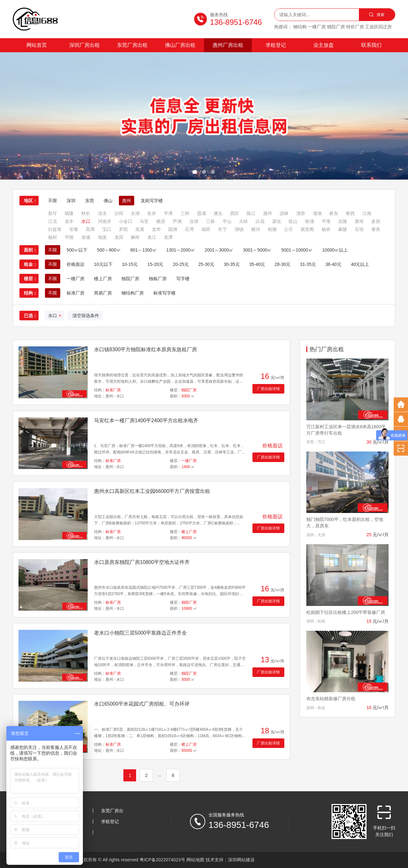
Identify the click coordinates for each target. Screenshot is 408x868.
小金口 (126, 221)
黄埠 (359, 221)
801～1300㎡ (144, 250)
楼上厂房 (103, 279)
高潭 (90, 229)
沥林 (284, 213)
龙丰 (69, 221)
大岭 (244, 221)
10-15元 (130, 264)
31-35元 (308, 264)
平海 (326, 221)
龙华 (156, 229)
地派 (102, 237)
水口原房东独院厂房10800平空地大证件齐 (142, 562)
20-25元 (181, 264)
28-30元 (282, 264)
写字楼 (183, 279)
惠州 (127, 201)
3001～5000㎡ (257, 250)
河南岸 (105, 221)
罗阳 (123, 229)
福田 (206, 229)
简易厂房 (103, 293)
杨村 (53, 237)
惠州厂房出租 (228, 45)
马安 (144, 221)
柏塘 (272, 229)
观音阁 (307, 229)
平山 (227, 221)
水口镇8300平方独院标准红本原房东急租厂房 (146, 349)
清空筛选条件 (85, 316)
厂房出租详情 (268, 389)
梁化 (277, 221)
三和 (185, 213)
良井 (152, 213)
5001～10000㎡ (297, 250)
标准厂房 (76, 293)
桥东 (334, 213)
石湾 (189, 229)
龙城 (86, 237)
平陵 (69, 237)
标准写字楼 (164, 293)
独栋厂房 (158, 279)
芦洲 (177, 221)
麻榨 (135, 237)
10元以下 (103, 264)
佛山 (108, 201)
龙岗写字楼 (152, 201)
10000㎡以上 (335, 250)
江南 (367, 213)
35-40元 (257, 264)
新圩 (53, 213)
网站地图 (195, 860)
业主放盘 (324, 45)
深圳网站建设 (241, 860)
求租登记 (276, 45)
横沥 (161, 221)
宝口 (107, 229)
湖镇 (239, 229)
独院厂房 (130, 279)
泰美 (376, 229)
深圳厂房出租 (84, 45)
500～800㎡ (109, 250)
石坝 (359, 229)
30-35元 (232, 264)
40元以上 (360, 264)
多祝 (376, 221)
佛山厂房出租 (180, 45)
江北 (53, 221)
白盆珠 (55, 229)
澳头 (218, 213)
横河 (256, 229)
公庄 (288, 229)
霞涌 (201, 213)
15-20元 (155, 264)
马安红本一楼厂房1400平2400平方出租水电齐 (146, 420)
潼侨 (301, 213)
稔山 (293, 221)
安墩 (74, 229)
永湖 (135, 213)
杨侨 (326, 229)
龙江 (152, 237)
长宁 (222, 229)
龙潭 (168, 237)
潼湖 (317, 213)
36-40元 (333, 264)
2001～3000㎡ (219, 250)
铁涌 (310, 221)
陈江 (251, 213)
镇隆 (69, 213)
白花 (260, 221)
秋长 (86, 213)
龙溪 (140, 229)
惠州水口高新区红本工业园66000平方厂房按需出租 (152, 491)
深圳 (71, 201)
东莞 (90, 201)
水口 (86, 221)
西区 (235, 213)
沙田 (119, 213)
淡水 (102, 213)
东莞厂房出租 (132, 45)
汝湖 (194, 221)
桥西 (350, 213)
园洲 (173, 229)
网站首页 (37, 45)
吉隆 (343, 221)
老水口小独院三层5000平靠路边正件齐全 (141, 633)
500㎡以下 (77, 250)
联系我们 (371, 45)
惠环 (268, 213)
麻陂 (343, 229)
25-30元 (206, 264)
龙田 (119, 237)
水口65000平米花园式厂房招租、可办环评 (142, 704)
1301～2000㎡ (181, 250)
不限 (53, 201)
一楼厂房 (76, 279)
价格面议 (76, 264)
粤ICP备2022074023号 (162, 860)
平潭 (168, 213)
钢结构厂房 (133, 293)
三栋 (210, 221)
